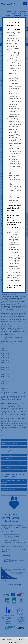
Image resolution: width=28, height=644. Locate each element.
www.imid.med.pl (11, 279)
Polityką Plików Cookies (11, 640)
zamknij (27, 638)
